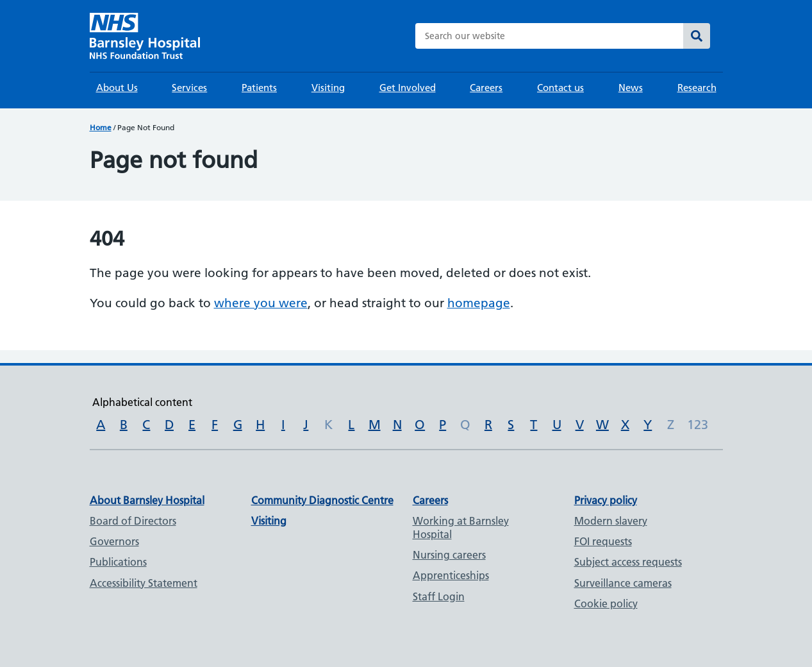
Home (101, 127)
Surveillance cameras (623, 583)
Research (697, 88)
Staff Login (439, 596)
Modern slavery (611, 521)
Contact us (560, 88)
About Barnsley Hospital (147, 500)
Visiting (328, 88)
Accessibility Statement (144, 583)
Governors (114, 541)
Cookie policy (606, 604)
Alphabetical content (142, 402)
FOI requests (603, 541)
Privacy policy (606, 500)
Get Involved (408, 88)
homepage (479, 303)
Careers (486, 88)
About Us (117, 88)
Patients (259, 88)
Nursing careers (449, 555)
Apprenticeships (451, 575)
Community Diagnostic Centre (322, 500)
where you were (261, 303)
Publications (118, 562)
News (631, 88)
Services (189, 88)
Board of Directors (133, 521)
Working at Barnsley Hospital (461, 528)
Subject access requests (628, 562)
